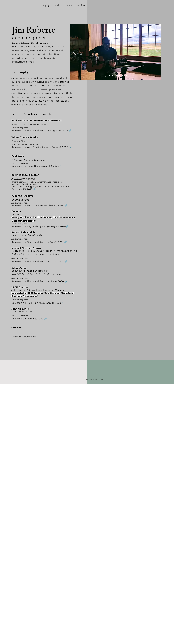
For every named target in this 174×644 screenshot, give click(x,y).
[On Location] (123, 76)
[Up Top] (113, 76)
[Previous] (74, 52)
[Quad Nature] (109, 76)
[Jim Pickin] (106, 76)
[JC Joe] (120, 76)
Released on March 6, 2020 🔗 (29, 319)
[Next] (157, 52)
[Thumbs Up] (126, 76)
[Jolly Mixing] (116, 76)
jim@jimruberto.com (24, 337)
